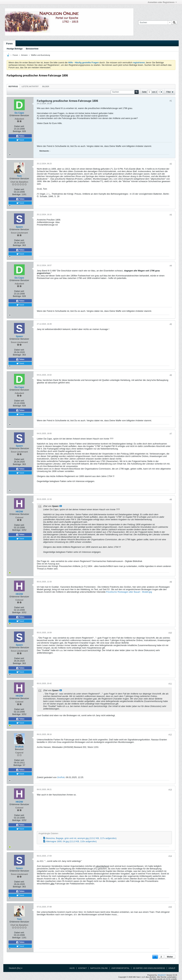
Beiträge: (17, 131)
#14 (170, 856)
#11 (170, 684)
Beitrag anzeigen (61, 506)
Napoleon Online (99, 968)
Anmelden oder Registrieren (162, 2)
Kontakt (82, 968)
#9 (171, 582)
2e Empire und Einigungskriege (149, 968)
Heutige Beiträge (15, 49)
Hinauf (172, 968)
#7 (171, 434)
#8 (171, 500)
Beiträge (13, 86)
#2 (171, 164)
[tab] (13, 86)
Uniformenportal (120, 968)
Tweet (20, 140)
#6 (171, 375)
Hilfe (72, 968)
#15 (170, 907)
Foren (9, 44)
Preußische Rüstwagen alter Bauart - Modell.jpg (129, 592)
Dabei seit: (19, 126)
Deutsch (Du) (16, 968)
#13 (170, 790)
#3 (171, 215)
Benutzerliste (32, 49)
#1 (171, 101)
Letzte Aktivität (30, 86)
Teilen (20, 136)
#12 (170, 735)
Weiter (170, 957)
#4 (171, 266)
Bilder (46, 86)
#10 (170, 633)
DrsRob (61, 777)
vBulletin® (162, 975)
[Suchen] (155, 23)
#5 (171, 324)
